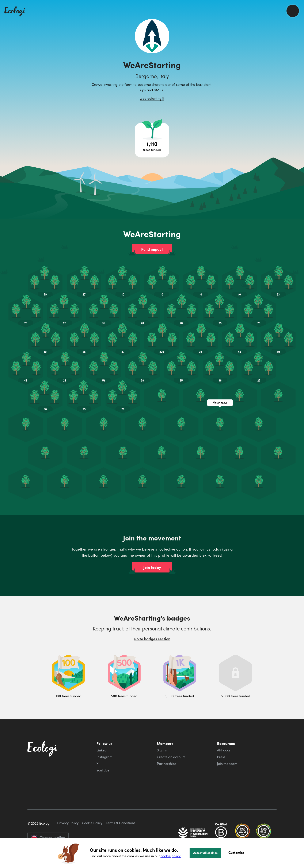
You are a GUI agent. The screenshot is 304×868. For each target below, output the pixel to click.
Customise (236, 853)
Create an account (171, 757)
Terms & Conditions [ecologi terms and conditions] (121, 823)
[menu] (293, 11)
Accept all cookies (205, 853)
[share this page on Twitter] (299, 69)
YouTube (103, 770)
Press (221, 757)
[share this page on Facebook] (299, 60)
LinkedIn (103, 750)
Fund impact (152, 249)
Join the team (227, 764)
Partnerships (167, 764)
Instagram (104, 757)
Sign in (162, 750)
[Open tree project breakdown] (152, 140)
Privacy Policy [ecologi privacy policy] (68, 823)
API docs (224, 750)
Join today (152, 567)
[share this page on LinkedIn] (299, 78)
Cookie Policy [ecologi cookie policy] (92, 823)
